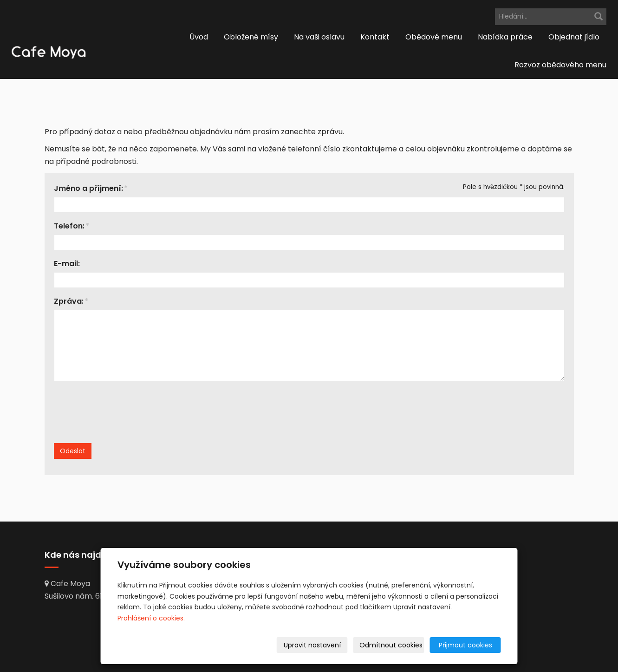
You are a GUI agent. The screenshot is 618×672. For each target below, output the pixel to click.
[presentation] (131, 420)
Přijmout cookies (465, 645)
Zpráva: (69, 301)
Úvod (199, 37)
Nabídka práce (505, 37)
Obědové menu (434, 37)
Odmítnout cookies (391, 645)
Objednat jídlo (574, 37)
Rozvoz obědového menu (560, 65)
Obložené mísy (251, 37)
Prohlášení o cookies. (151, 618)
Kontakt (375, 37)
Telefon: (69, 226)
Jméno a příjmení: (88, 188)
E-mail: (67, 264)
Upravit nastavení (312, 645)
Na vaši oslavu (319, 37)
